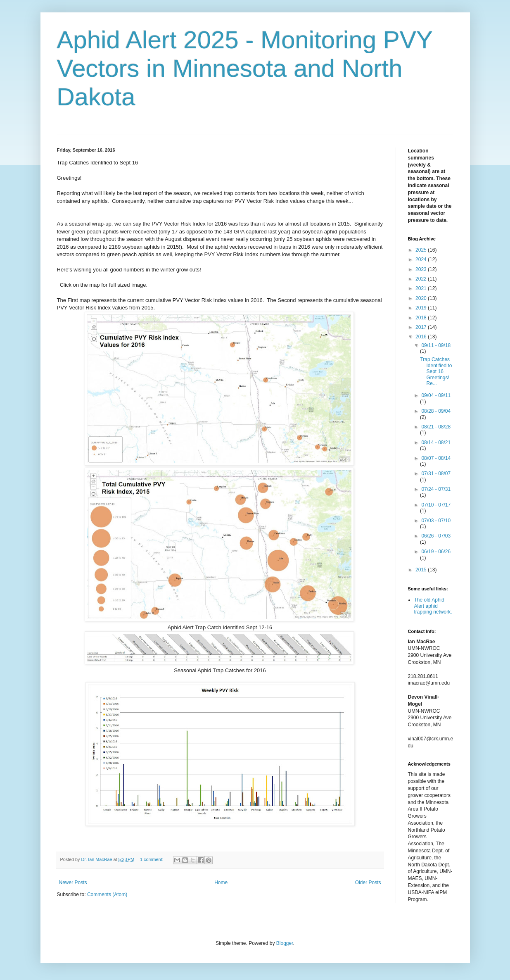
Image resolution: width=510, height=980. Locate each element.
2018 (422, 318)
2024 (422, 259)
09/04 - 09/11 (436, 395)
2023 (422, 269)
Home (221, 882)
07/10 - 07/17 (436, 505)
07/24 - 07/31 (436, 489)
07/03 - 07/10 (436, 521)
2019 (422, 308)
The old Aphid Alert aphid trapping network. (433, 606)
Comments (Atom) (107, 894)
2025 (422, 250)
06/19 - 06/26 (436, 552)
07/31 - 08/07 (436, 473)
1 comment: (152, 859)
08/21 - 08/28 (436, 427)
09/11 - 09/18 (436, 345)
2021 (422, 288)
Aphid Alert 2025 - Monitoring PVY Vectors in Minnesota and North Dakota (245, 68)
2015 (422, 570)
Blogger (285, 943)
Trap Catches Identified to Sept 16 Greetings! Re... (436, 371)
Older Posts (368, 882)
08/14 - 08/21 (436, 442)
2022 (422, 279)
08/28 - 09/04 (436, 411)
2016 (422, 337)
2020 (422, 298)
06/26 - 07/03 (436, 536)
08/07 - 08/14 (436, 458)
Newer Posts (73, 882)
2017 (422, 327)
